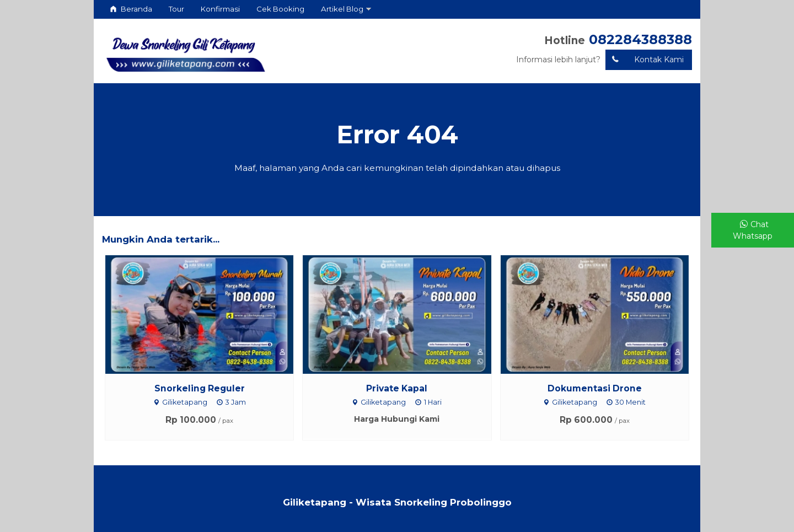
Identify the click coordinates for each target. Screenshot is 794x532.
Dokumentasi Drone (595, 388)
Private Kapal (397, 388)
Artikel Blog (342, 9)
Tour (176, 9)
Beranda (131, 9)
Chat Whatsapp (753, 230)
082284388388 (640, 39)
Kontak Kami (645, 60)
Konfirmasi (220, 9)
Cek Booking (280, 9)
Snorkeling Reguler (200, 388)
